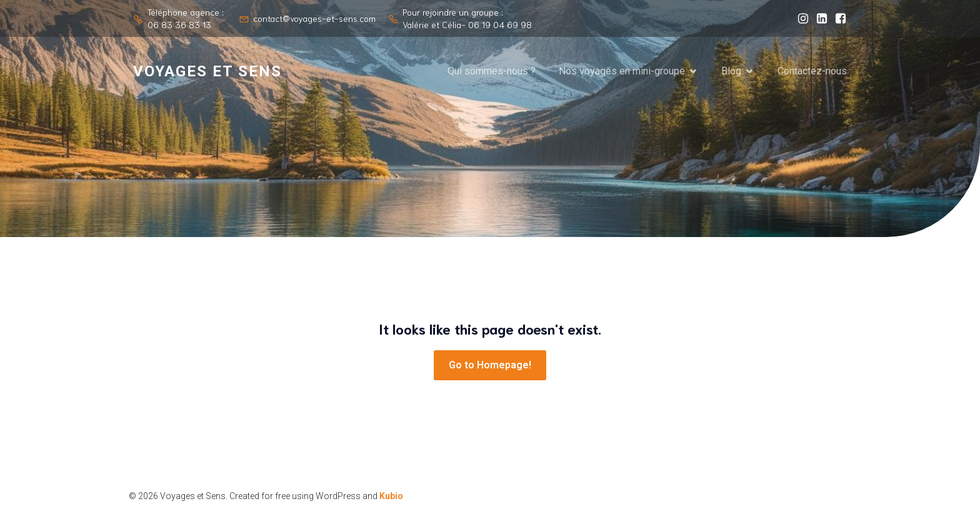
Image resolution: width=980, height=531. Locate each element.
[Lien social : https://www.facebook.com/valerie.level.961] (837, 19)
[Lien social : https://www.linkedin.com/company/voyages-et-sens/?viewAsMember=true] (819, 19)
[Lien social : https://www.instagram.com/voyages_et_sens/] (800, 19)
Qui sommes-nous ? (492, 71)
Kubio (391, 496)
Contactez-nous (812, 71)
